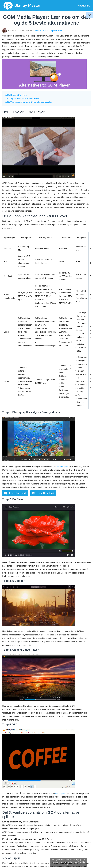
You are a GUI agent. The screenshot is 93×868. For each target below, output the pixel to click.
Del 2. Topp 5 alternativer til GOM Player (22, 98)
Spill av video (57, 31)
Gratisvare (84, 6)
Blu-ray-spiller (63, 466)
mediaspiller (60, 793)
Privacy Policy (77, 862)
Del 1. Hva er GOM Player (16, 95)
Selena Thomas (42, 31)
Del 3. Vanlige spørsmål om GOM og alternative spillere (29, 102)
